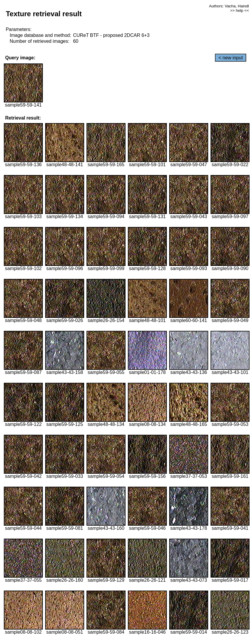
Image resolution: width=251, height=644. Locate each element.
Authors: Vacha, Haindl (229, 6)
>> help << (239, 10)
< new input (231, 58)
